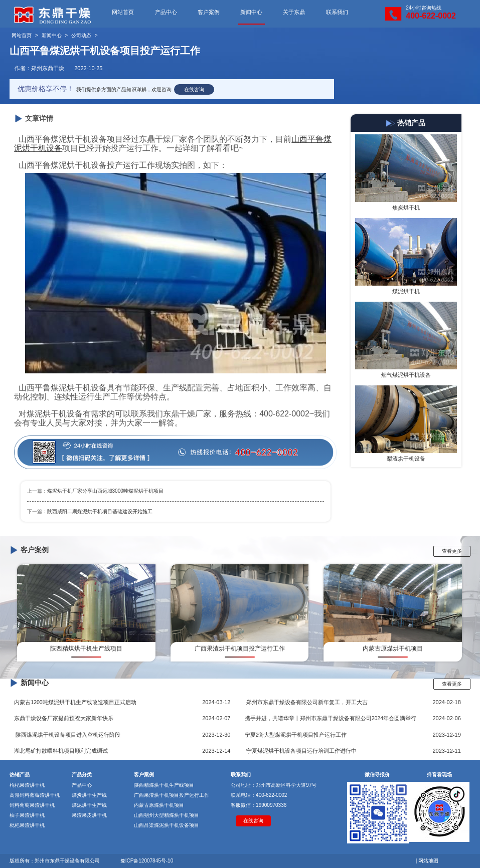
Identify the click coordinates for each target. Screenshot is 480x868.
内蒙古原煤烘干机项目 (159, 805)
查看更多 (452, 551)
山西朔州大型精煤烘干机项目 (167, 815)
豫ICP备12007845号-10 (147, 861)
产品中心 (166, 12)
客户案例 (209, 12)
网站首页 (123, 12)
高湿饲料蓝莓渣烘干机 (35, 795)
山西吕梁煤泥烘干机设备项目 (167, 825)
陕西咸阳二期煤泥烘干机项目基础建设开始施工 (100, 511)
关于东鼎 (294, 12)
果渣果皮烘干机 (89, 815)
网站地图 (428, 861)
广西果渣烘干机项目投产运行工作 (172, 795)
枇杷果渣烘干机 (27, 825)
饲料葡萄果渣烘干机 (32, 805)
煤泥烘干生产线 (89, 805)
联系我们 (337, 12)
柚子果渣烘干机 (27, 815)
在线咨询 (194, 89)
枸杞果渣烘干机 (27, 785)
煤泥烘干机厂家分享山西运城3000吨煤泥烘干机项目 (105, 491)
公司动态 (81, 35)
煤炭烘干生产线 (89, 795)
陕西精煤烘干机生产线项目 (164, 785)
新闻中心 (251, 12)
